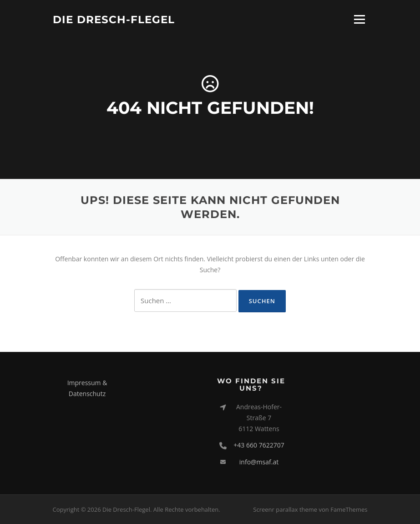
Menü (359, 19)
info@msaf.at (259, 462)
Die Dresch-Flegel (114, 19)
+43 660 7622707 (259, 445)
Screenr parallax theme (285, 509)
